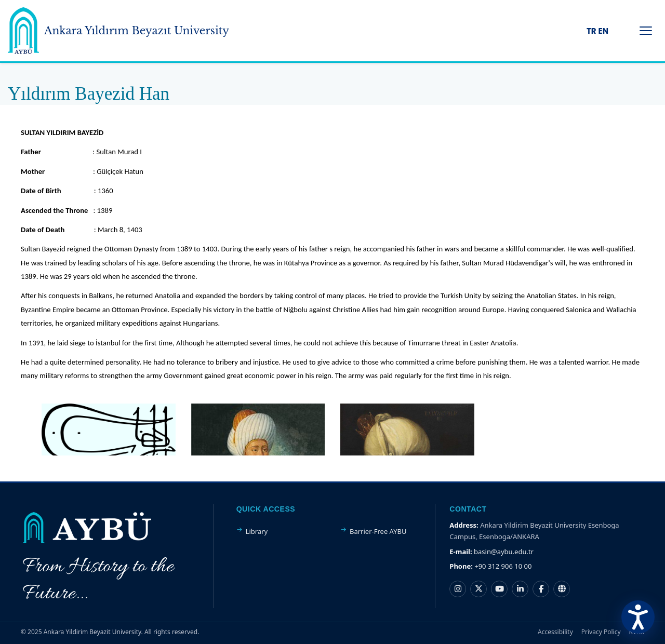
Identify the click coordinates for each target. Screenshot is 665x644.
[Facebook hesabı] (541, 589)
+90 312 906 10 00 (503, 566)
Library (257, 531)
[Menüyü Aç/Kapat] (646, 31)
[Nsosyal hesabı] (562, 589)
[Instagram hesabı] (458, 589)
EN (603, 31)
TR (591, 31)
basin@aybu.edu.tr (504, 552)
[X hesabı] (478, 589)
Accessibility (555, 632)
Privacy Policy (601, 632)
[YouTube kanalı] (499, 589)
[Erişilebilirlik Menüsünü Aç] (638, 617)
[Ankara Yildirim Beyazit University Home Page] (23, 31)
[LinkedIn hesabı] (520, 589)
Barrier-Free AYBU (378, 531)
